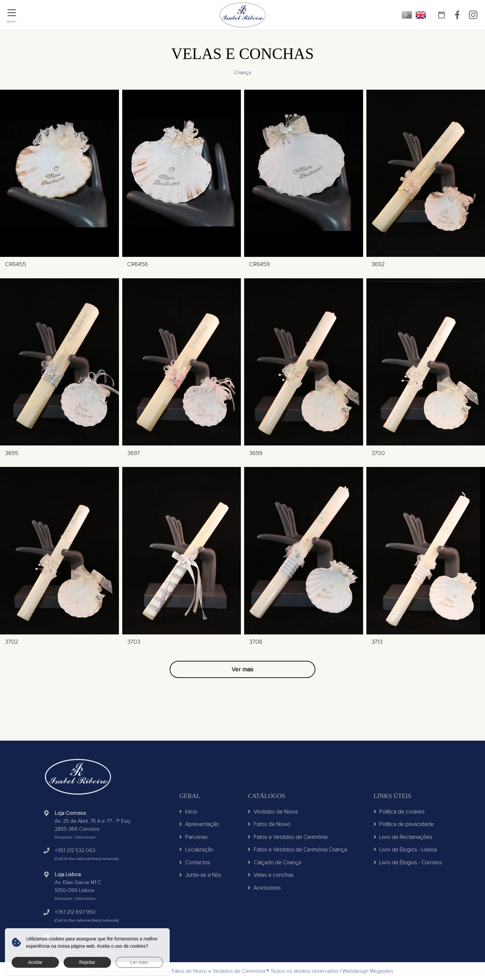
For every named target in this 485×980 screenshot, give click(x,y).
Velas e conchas (271, 875)
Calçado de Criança (274, 862)
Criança (242, 73)
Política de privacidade (404, 824)
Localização (196, 850)
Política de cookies (399, 812)
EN (421, 15)
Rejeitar (87, 962)
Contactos (195, 862)
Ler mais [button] (139, 962)
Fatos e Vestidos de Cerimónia (288, 837)
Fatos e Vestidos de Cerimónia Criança (297, 850)
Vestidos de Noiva (273, 812)
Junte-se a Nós (200, 875)
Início (188, 812)
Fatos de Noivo (269, 824)
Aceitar (35, 962)
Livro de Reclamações (403, 837)
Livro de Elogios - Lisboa (405, 850)
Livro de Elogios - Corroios (408, 862)
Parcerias (193, 837)
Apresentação (199, 824)
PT (407, 15)
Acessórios (264, 888)
